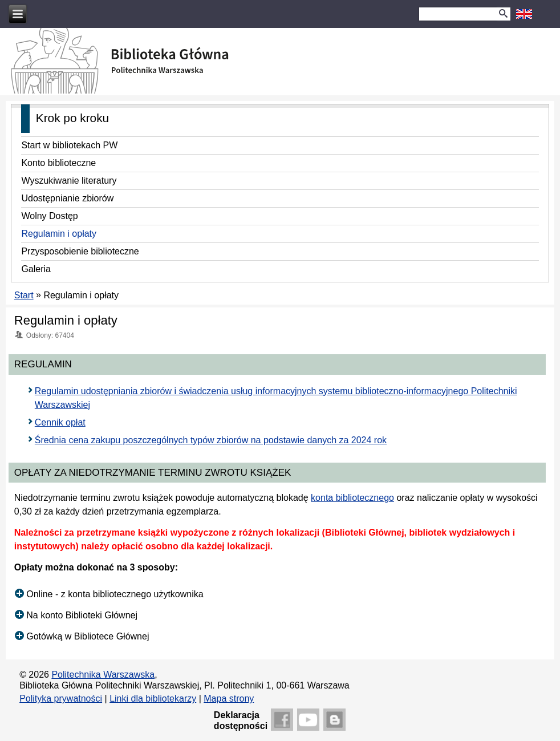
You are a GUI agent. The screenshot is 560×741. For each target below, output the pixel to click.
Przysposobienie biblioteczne (80, 251)
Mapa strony (229, 699)
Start (24, 295)
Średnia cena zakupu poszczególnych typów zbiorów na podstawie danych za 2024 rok (211, 440)
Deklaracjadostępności (241, 720)
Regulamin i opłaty (59, 234)
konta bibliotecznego (352, 498)
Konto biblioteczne (58, 163)
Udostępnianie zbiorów (67, 198)
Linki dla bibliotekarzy (153, 699)
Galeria (36, 269)
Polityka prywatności (61, 699)
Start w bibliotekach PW (69, 145)
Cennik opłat (60, 422)
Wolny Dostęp (49, 216)
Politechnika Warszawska (103, 675)
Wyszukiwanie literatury (69, 181)
